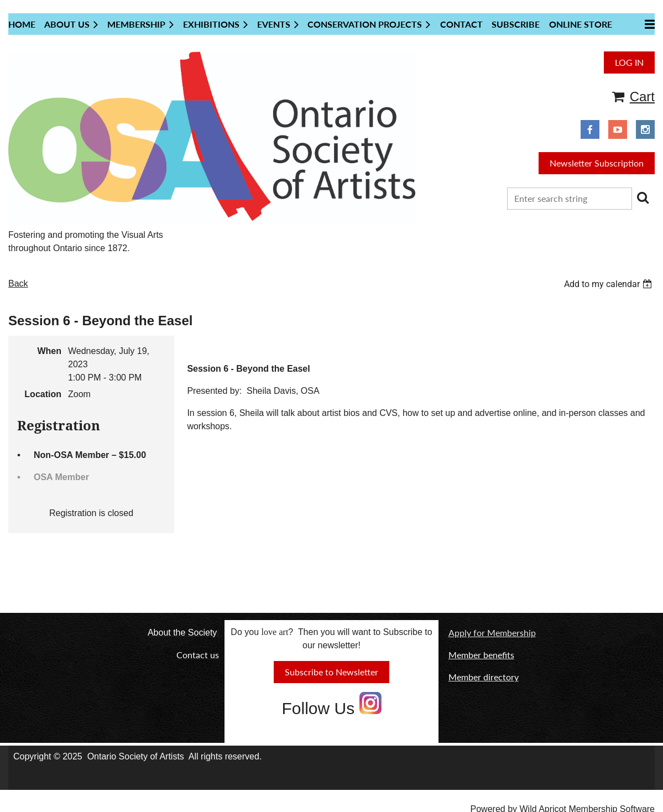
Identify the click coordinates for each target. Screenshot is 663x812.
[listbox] (609, 284)
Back (18, 283)
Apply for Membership (492, 633)
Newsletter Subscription (597, 163)
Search (643, 197)
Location (43, 394)
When (49, 351)
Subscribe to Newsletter (331, 672)
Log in (629, 62)
